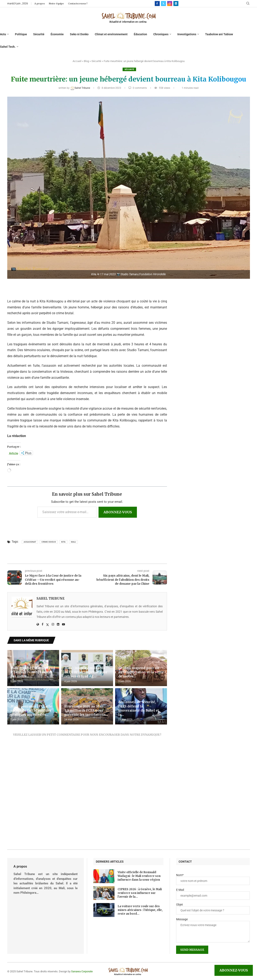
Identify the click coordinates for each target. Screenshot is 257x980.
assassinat (30, 542)
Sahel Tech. (8, 47)
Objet (180, 905)
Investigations (187, 34)
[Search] (248, 4)
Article (13, 453)
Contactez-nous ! (78, 4)
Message (182, 919)
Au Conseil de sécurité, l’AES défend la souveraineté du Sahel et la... (139, 708)
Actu (3, 34)
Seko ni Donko (79, 34)
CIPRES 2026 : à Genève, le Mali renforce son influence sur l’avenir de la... (140, 893)
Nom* (180, 875)
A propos (40, 4)
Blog (86, 61)
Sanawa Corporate (82, 971)
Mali (73, 542)
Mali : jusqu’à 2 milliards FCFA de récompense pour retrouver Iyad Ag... (86, 672)
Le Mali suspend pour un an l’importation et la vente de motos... (141, 672)
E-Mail (180, 890)
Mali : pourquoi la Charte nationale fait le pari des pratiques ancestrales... (31, 711)
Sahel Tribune (80, 88)
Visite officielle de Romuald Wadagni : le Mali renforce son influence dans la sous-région (139, 876)
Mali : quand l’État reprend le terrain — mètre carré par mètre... (33, 672)
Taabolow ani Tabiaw (219, 34)
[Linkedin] (176, 4)
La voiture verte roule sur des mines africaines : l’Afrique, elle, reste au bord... (140, 910)
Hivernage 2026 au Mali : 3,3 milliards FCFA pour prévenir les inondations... (86, 711)
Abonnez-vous (118, 512)
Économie (57, 34)
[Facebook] (157, 4)
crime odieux (49, 542)
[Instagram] (170, 4)
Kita (63, 542)
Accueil (77, 61)
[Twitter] (163, 4)
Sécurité (39, 34)
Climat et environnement (111, 34)
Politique (21, 34)
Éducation (140, 34)
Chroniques (161, 34)
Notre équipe (56, 4)
